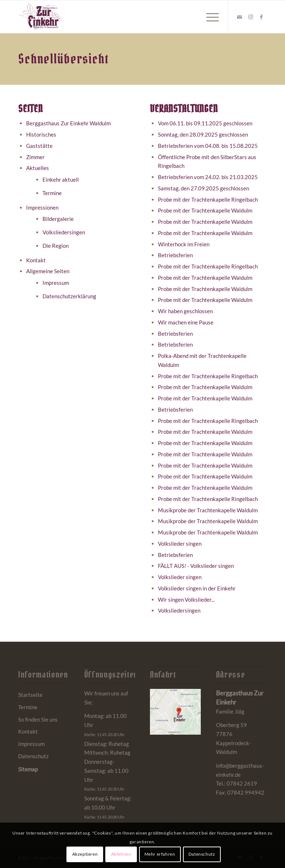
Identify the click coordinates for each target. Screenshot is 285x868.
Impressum (56, 283)
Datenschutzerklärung (69, 296)
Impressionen (42, 207)
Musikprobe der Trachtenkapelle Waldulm (208, 510)
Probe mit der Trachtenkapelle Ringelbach (208, 199)
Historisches (41, 134)
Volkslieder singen (180, 544)
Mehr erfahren (160, 854)
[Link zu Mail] (240, 17)
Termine (52, 193)
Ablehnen (121, 854)
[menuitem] (209, 17)
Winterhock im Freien (184, 244)
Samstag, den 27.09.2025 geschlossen (203, 188)
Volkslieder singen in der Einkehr (197, 588)
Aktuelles (38, 168)
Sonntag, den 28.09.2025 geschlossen (203, 134)
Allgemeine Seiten (48, 271)
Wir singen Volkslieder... (186, 599)
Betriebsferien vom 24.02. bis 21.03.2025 (208, 177)
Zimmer (35, 157)
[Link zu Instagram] (251, 17)
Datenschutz (33, 756)
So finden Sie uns (38, 719)
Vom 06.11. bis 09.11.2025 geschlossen (205, 123)
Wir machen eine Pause (186, 322)
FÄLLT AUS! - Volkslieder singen (196, 566)
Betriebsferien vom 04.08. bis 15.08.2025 (208, 146)
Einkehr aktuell (61, 179)
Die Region (56, 246)
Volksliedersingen (64, 232)
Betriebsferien (175, 255)
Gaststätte (39, 146)
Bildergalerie (58, 219)
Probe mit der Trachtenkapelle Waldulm (205, 210)
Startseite (30, 695)
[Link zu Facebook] (261, 17)
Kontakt (36, 260)
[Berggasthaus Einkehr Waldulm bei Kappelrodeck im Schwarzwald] (40, 17)
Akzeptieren (85, 854)
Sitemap (28, 769)
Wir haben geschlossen (185, 311)
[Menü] (209, 17)
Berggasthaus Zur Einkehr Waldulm (68, 123)
